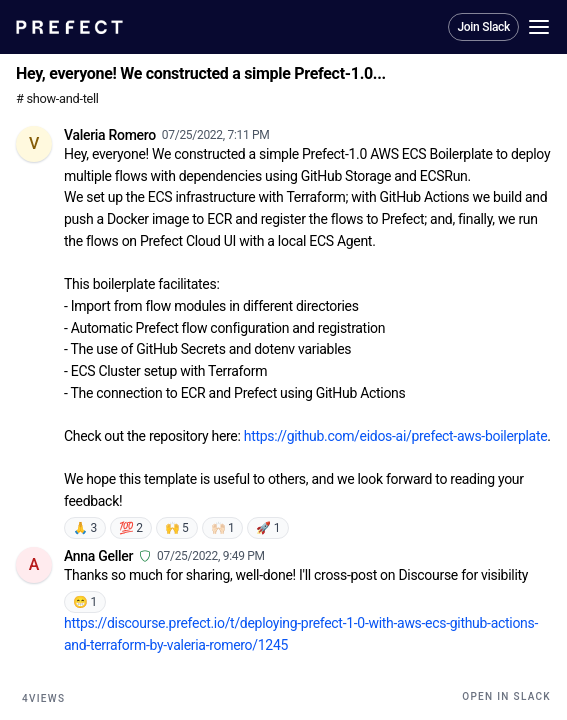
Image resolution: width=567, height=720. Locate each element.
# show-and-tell (57, 98)
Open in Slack (506, 696)
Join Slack (483, 27)
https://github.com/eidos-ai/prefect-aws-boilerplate (396, 436)
